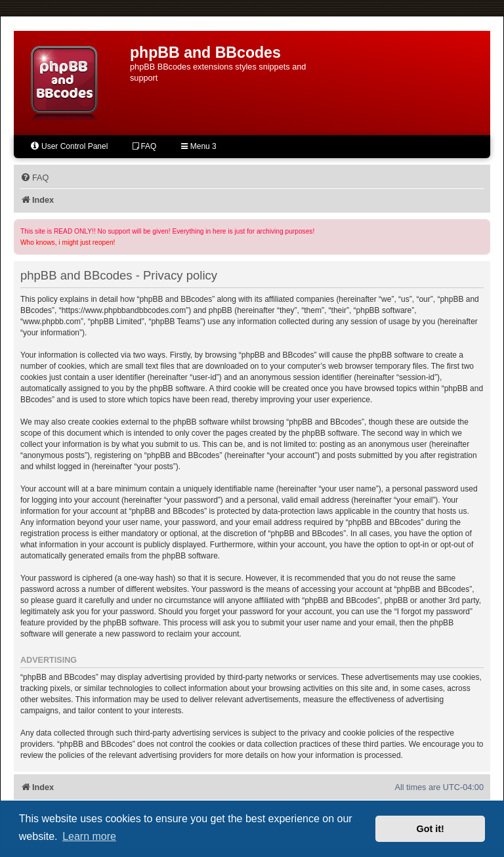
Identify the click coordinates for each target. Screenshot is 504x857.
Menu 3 (199, 146)
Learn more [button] (89, 836)
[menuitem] (34, 178)
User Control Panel (69, 146)
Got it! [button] (430, 829)
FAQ (144, 146)
